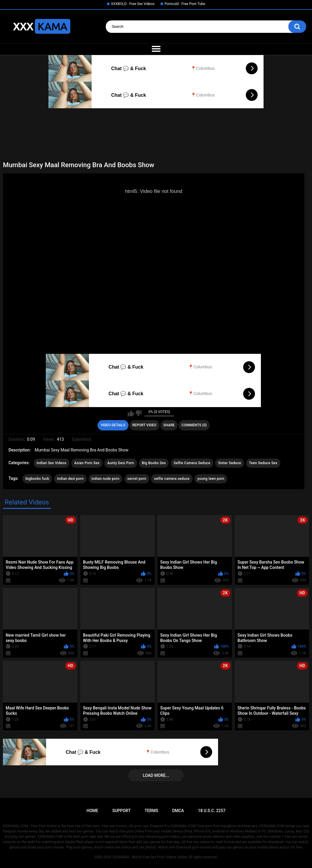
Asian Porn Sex (87, 463)
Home (92, 811)
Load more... (156, 775)
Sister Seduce (230, 463)
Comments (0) (194, 425)
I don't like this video (138, 413)
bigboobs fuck (37, 479)
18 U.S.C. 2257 (212, 811)
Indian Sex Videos (52, 463)
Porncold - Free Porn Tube (185, 4)
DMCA (178, 811)
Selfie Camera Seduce (192, 463)
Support (121, 811)
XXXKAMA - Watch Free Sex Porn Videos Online (150, 857)
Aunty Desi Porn (121, 463)
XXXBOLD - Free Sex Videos (133, 4)
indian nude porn (106, 479)
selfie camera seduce (172, 479)
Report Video (144, 425)
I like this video (131, 413)
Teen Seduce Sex (263, 463)
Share (169, 425)
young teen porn (211, 479)
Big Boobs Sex (154, 463)
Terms (151, 811)
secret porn (137, 479)
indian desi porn (70, 479)
